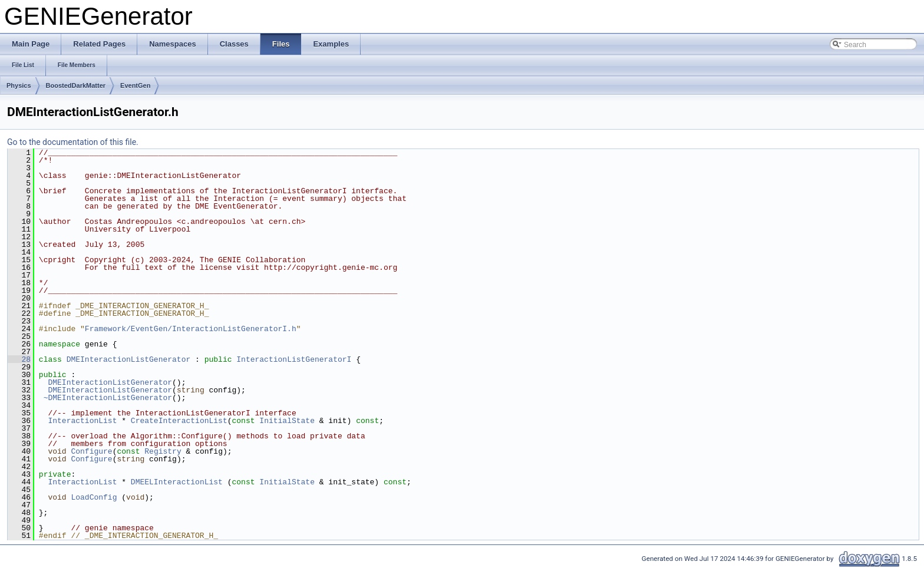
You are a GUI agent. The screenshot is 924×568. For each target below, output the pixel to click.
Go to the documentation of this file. (73, 142)
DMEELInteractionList (177, 482)
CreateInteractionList (179, 421)
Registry (163, 451)
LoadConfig (94, 497)
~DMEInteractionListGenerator (108, 398)
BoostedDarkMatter (76, 85)
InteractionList (82, 421)
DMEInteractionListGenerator (129, 359)
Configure (91, 451)
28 (19, 359)
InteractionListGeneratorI (294, 359)
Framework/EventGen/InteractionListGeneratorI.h (191, 329)
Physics (19, 85)
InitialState (287, 421)
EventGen (135, 85)
